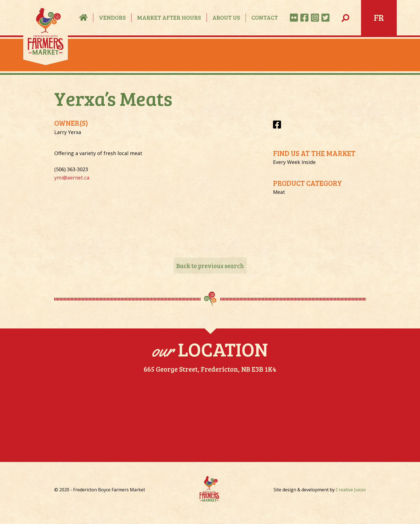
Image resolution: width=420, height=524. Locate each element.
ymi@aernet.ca (72, 178)
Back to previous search (210, 266)
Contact (265, 17)
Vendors (112, 17)
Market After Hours (169, 17)
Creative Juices (351, 490)
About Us (226, 17)
